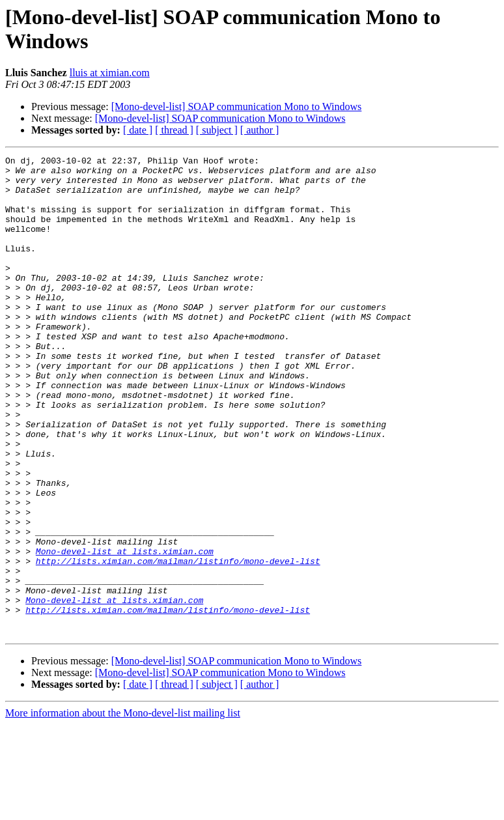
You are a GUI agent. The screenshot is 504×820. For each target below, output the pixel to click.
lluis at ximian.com (110, 73)
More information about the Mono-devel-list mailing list (123, 809)
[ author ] (260, 130)
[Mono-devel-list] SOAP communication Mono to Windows (237, 106)
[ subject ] (217, 130)
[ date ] (138, 130)
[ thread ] (174, 130)
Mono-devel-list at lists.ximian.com (125, 631)
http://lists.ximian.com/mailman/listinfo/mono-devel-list (178, 643)
